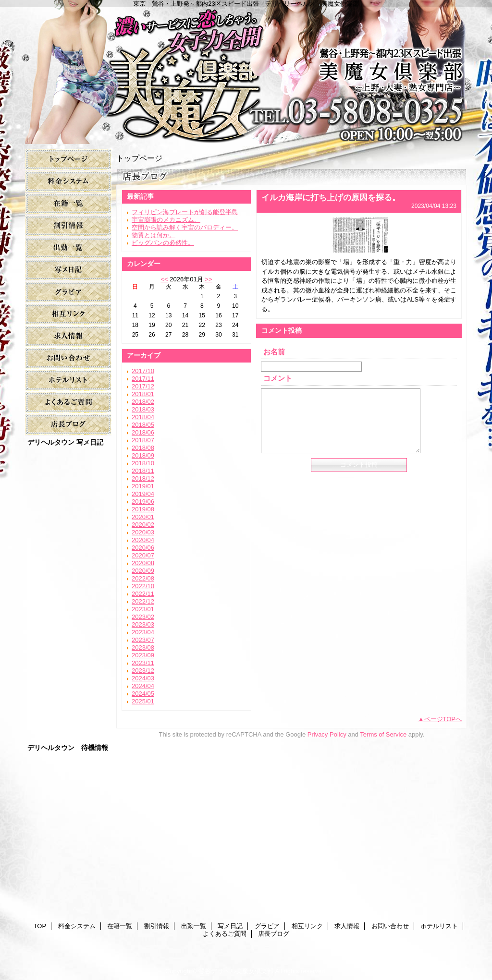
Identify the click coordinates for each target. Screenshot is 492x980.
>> (208, 279)
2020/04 (143, 540)
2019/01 (143, 486)
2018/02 (143, 402)
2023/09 (143, 655)
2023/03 (143, 624)
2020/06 (143, 548)
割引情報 (68, 226)
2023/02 (143, 617)
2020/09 (143, 571)
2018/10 (143, 463)
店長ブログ (68, 425)
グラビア (68, 292)
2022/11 (143, 594)
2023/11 (143, 663)
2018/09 (143, 455)
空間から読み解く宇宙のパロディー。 (185, 227)
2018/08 (143, 448)
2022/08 (143, 578)
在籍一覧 (68, 204)
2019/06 (143, 502)
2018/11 (143, 471)
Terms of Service (383, 734)
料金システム (68, 182)
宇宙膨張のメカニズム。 (166, 220)
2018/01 (143, 394)
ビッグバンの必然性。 (163, 243)
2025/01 (143, 701)
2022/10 (143, 586)
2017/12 (143, 386)
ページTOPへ (443, 719)
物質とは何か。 (154, 235)
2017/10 (143, 371)
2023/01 (143, 609)
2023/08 (143, 647)
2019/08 (143, 509)
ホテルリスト (68, 381)
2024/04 (143, 686)
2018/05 (143, 425)
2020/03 (143, 532)
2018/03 (143, 409)
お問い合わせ (68, 358)
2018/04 (143, 417)
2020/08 (143, 563)
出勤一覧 (68, 248)
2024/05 (143, 694)
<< (164, 279)
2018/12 (143, 478)
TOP (68, 160)
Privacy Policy (327, 734)
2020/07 (143, 555)
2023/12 (143, 671)
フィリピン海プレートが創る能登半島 (185, 212)
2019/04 (143, 494)
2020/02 (143, 525)
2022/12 (143, 601)
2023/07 (143, 640)
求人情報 (68, 336)
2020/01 (143, 517)
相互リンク (68, 314)
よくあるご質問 (68, 403)
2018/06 (143, 432)
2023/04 (143, 632)
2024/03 (143, 678)
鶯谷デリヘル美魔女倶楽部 (236, 971)
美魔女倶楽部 (246, 72)
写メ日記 (68, 270)
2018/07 (143, 440)
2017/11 (143, 379)
